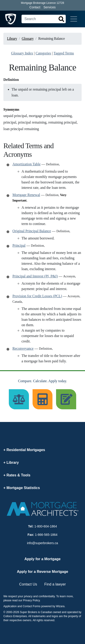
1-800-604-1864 (46, 526)
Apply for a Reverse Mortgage (43, 572)
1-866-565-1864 (46, 535)
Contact (35, 7)
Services (50, 7)
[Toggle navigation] (74, 19)
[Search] (44, 19)
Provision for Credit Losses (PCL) (37, 296)
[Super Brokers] (11, 19)
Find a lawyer (55, 584)
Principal (19, 245)
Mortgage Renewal (26, 195)
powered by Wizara (53, 606)
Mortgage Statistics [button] (23, 488)
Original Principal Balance (32, 231)
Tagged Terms (64, 53)
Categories (43, 53)
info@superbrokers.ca (42, 543)
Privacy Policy (31, 600)
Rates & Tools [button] (19, 475)
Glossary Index (22, 53)
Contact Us (28, 584)
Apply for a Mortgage (42, 559)
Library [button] (13, 463)
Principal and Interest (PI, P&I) (35, 276)
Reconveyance (23, 348)
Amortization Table (26, 164)
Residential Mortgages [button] (26, 450)
